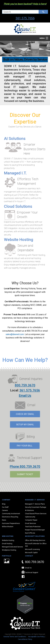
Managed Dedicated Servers (12, 547)
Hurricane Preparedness (11, 523)
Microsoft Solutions (35, 536)
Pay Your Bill (25, 446)
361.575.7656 (25, 18)
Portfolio (7, 556)
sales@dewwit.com (15, 334)
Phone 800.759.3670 (25, 467)
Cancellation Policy (25, 639)
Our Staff (5, 507)
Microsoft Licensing (32, 549)
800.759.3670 (25, 385)
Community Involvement (11, 514)
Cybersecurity (30, 517)
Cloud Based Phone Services (36, 514)
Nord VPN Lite (30, 533)
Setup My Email (25, 425)
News (4, 520)
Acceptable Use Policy (36, 637)
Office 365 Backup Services (35, 540)
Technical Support (32, 573)
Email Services (31, 523)
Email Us (25, 396)
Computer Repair (31, 520)
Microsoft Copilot (31, 553)
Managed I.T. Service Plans (35, 504)
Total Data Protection (33, 527)
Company (6, 500)
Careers (5, 510)
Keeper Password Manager (35, 530)
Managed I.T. (15, 173)
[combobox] (20, 12)
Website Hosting (19, 240)
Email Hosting (7, 544)
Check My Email (25, 414)
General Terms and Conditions (15, 637)
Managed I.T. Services (35, 500)
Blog (4, 504)
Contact (29, 556)
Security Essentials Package (36, 507)
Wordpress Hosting (9, 550)
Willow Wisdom (8, 527)
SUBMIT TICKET (25, 474)
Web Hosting (8, 536)
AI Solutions (15, 138)
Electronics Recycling (10, 517)
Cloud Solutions (18, 206)
